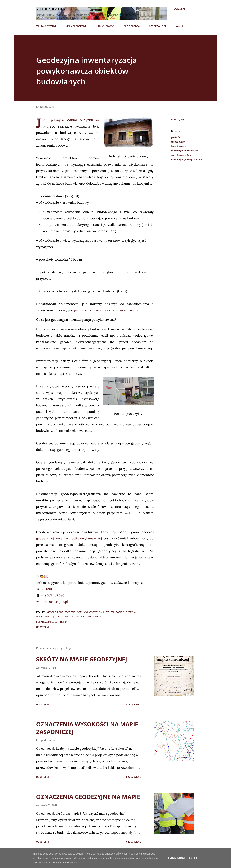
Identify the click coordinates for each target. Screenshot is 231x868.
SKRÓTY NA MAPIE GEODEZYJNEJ (82, 659)
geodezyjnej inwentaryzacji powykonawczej (69, 538)
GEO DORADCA (132, 26)
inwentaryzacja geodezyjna (185, 151)
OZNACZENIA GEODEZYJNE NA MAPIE (88, 797)
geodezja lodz (178, 142)
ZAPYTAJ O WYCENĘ (46, 26)
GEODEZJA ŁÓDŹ (158, 26)
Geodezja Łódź (51, 9)
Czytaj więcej (134, 704)
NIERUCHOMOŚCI (105, 26)
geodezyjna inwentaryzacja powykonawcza (106, 310)
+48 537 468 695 (52, 595)
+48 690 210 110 (51, 589)
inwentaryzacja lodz (181, 155)
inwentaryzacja (179, 146)
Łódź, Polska (59, 622)
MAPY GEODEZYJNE (76, 26)
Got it (194, 858)
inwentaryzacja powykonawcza (187, 159)
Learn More (176, 858)
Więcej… (180, 26)
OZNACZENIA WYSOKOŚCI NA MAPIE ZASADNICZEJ (87, 728)
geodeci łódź (177, 137)
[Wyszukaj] (179, 9)
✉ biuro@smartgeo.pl (52, 602)
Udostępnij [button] (178, 119)
